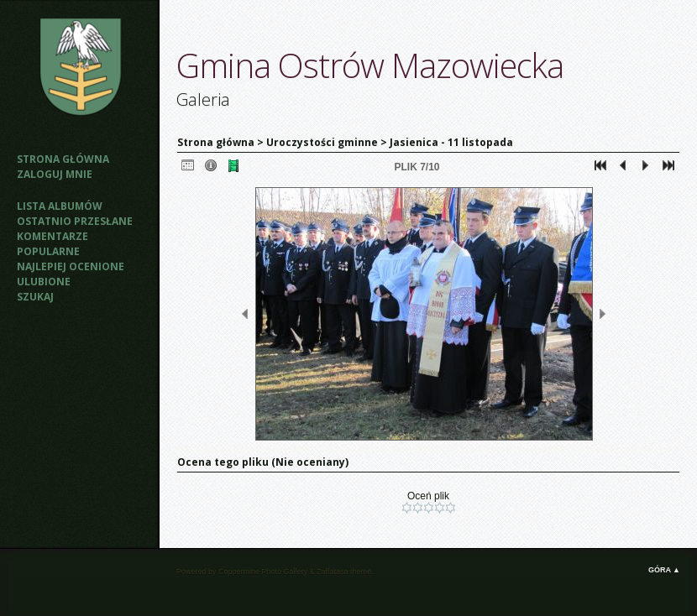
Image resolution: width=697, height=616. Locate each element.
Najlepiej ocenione (71, 266)
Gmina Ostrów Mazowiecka (370, 65)
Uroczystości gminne (322, 142)
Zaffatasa (332, 572)
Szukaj (35, 297)
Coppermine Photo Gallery (263, 572)
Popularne (48, 251)
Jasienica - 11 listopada (451, 142)
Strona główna (63, 159)
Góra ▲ (664, 570)
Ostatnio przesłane (75, 221)
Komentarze (52, 236)
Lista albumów (60, 206)
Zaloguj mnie (55, 174)
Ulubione (44, 282)
